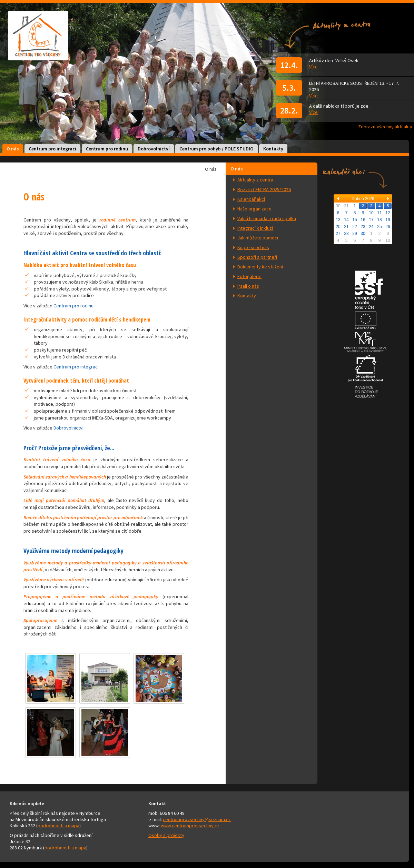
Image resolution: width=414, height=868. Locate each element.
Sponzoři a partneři (257, 257)
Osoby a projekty (166, 835)
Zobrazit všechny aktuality (385, 127)
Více (313, 67)
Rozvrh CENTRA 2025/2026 (264, 189)
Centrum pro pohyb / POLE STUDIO (216, 149)
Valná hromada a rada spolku (267, 218)
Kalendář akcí (251, 199)
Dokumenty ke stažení (260, 267)
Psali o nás (248, 286)
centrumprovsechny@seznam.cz (197, 819)
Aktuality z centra (255, 180)
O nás (13, 149)
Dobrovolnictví (154, 149)
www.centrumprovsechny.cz (190, 826)
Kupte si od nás (253, 247)
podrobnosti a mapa (58, 826)
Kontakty (273, 149)
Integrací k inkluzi (255, 228)
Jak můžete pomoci (258, 238)
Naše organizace (254, 209)
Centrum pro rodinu (107, 149)
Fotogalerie (249, 276)
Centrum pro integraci (52, 149)
